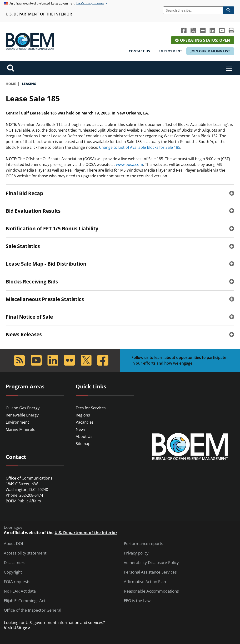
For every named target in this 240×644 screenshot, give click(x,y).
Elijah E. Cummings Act (25, 601)
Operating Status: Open (205, 40)
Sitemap (83, 444)
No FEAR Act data (20, 591)
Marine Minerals (20, 429)
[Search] (193, 10)
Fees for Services (91, 408)
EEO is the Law (137, 601)
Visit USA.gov (17, 628)
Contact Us (139, 51)
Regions (83, 415)
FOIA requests (17, 582)
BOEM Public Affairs (23, 501)
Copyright (13, 572)
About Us (84, 436)
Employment (170, 51)
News (81, 429)
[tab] (120, 193)
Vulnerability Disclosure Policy (151, 563)
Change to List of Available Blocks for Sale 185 (140, 147)
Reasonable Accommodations (151, 591)
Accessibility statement (25, 553)
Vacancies (85, 422)
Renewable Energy (22, 415)
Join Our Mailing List (210, 51)
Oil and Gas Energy (23, 408)
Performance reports (143, 544)
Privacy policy (136, 553)
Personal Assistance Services (150, 572)
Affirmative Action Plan (145, 582)
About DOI (13, 544)
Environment (17, 422)
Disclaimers (15, 563)
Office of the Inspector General (32, 610)
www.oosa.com (130, 164)
